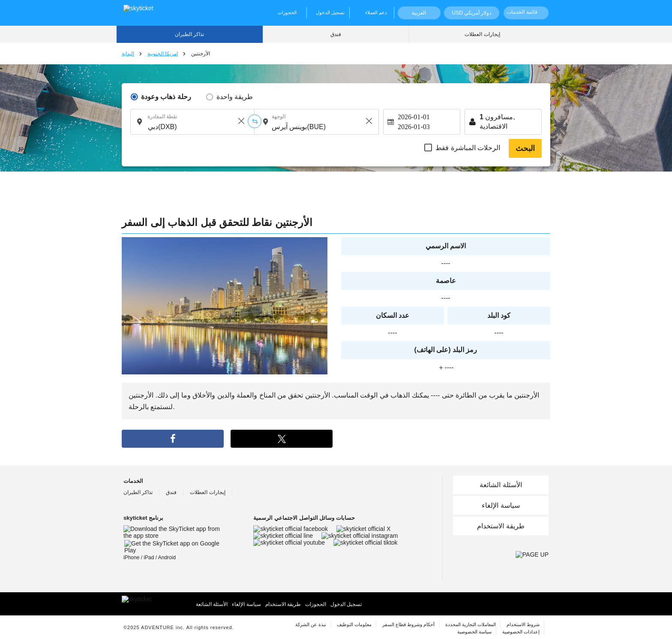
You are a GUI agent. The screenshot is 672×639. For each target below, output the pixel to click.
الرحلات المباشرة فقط (468, 148)
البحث (525, 148)
